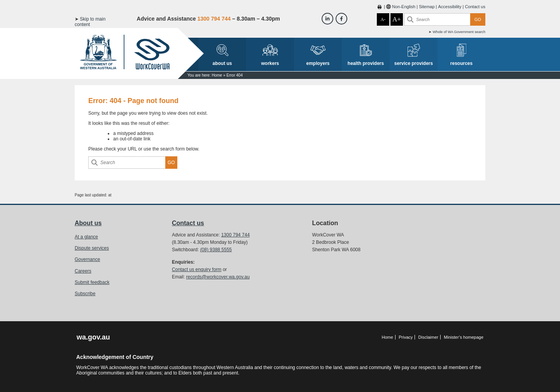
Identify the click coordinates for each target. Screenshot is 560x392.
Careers (83, 271)
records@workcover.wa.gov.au (218, 277)
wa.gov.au (93, 337)
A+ (397, 19)
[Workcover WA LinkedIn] (327, 19)
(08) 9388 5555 (216, 250)
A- (383, 19)
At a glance (86, 237)
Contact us (475, 7)
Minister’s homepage (464, 337)
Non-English (404, 7)
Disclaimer (428, 337)
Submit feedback (92, 282)
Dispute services (92, 248)
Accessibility (450, 7)
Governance (87, 259)
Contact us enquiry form (197, 269)
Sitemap (427, 7)
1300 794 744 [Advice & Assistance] (214, 19)
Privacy (406, 337)
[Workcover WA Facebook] (341, 19)
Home (217, 75)
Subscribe (85, 294)
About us (88, 223)
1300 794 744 (235, 235)
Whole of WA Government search (459, 32)
